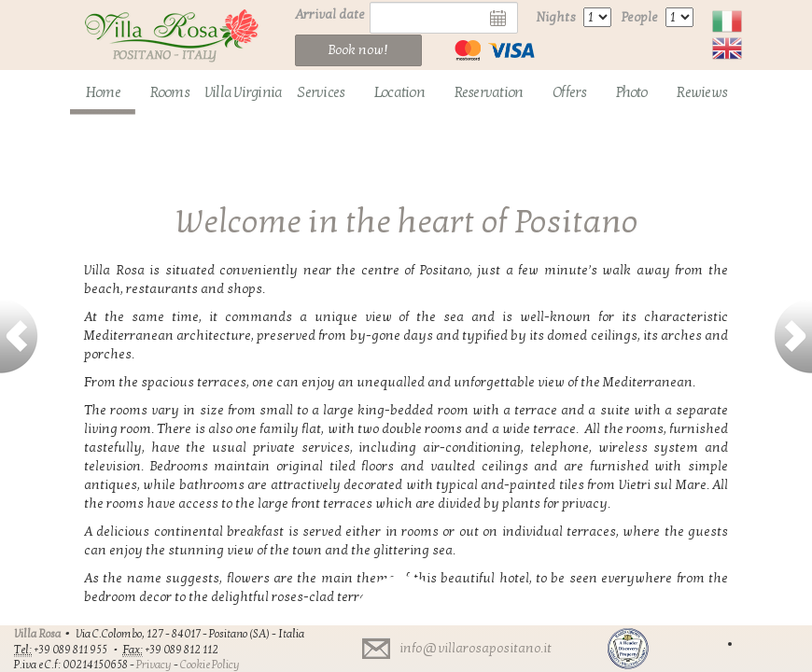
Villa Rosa (37, 634)
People (640, 17)
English (727, 49)
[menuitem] (103, 93)
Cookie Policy (210, 665)
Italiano (727, 21)
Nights (556, 17)
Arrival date (330, 14)
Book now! (358, 50)
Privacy (154, 665)
